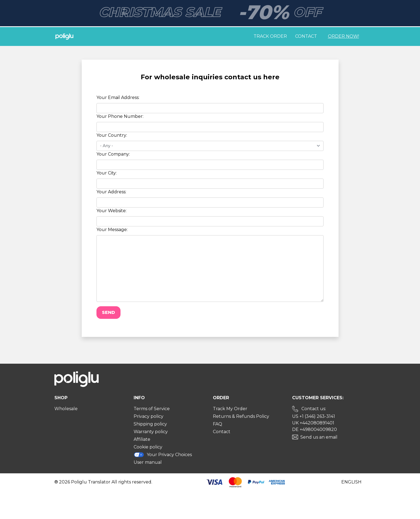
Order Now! (343, 36)
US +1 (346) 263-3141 (314, 416)
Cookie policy (148, 447)
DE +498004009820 (315, 429)
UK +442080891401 (313, 423)
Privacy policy (149, 416)
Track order (270, 36)
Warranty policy (151, 432)
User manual (148, 462)
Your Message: (112, 230)
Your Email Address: (118, 97)
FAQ (218, 424)
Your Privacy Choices (163, 455)
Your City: (107, 173)
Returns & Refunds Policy (241, 416)
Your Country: (112, 135)
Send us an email (319, 437)
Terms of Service (152, 409)
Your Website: (111, 211)
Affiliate (142, 439)
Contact (306, 36)
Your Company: (113, 154)
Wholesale (66, 409)
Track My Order (230, 409)
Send (108, 312)
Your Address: (111, 192)
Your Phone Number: (120, 116)
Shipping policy (150, 424)
